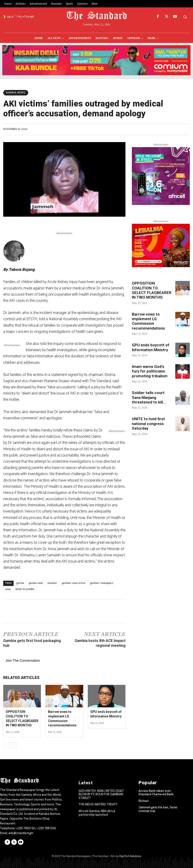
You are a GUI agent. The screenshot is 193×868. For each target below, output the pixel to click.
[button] (185, 17)
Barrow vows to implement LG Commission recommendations (148, 321)
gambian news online (74, 583)
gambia (20, 583)
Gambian (52, 583)
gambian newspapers (102, 583)
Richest (144, 801)
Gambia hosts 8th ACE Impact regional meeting (100, 643)
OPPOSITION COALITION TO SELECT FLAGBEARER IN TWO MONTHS (152, 290)
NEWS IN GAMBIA (25, 589)
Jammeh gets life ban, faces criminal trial (158, 809)
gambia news (36, 583)
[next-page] (13, 745)
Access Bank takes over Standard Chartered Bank (156, 793)
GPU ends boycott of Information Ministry (151, 347)
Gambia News (16, 93)
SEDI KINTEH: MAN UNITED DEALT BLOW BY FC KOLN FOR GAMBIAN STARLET (101, 794)
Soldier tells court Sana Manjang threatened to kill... (149, 397)
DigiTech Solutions (130, 856)
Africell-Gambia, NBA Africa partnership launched (97, 813)
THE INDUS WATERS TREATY (98, 804)
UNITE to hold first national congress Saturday (148, 424)
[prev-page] (6, 745)
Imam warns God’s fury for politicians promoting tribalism (150, 371)
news (8, 589)
